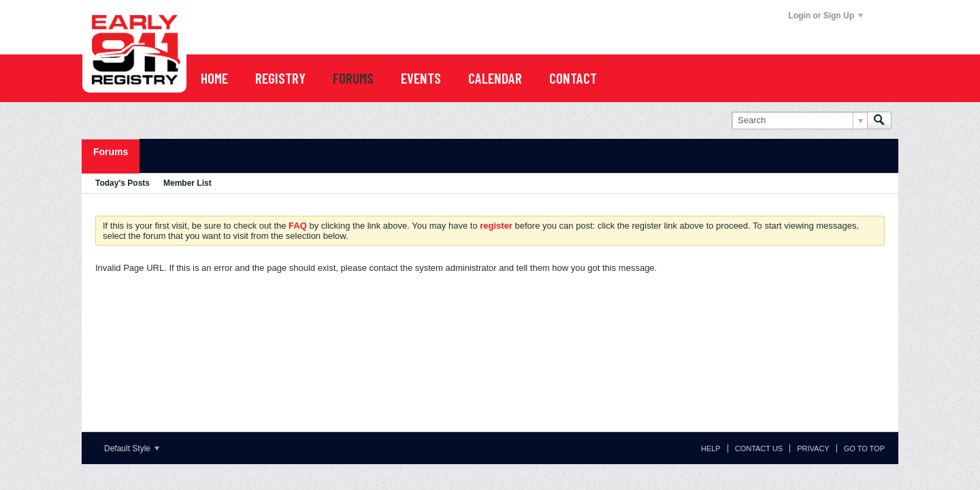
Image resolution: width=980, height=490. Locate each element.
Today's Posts (122, 183)
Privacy (813, 448)
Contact (573, 78)
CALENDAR (495, 78)
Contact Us (759, 448)
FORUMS (353, 78)
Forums (111, 152)
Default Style (132, 448)
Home (214, 78)
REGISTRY (280, 78)
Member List (187, 183)
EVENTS (421, 78)
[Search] (799, 120)
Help (711, 448)
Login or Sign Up (826, 16)
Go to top (864, 448)
